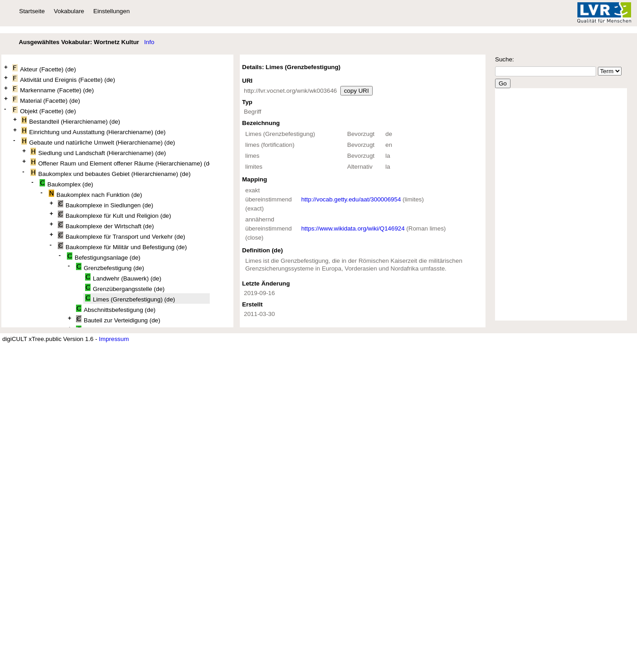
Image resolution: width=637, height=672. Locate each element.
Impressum (114, 339)
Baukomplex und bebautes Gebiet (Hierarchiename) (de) (111, 173)
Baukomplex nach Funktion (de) (95, 194)
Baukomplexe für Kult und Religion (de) (114, 215)
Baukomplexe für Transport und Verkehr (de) (121, 236)
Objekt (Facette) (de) (44, 110)
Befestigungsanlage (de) (104, 257)
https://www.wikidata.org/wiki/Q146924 (353, 228)
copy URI (356, 91)
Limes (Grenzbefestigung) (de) (130, 298)
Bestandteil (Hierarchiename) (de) (71, 121)
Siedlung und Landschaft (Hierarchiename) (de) (98, 152)
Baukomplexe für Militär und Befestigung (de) (122, 246)
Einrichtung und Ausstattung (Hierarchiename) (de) (94, 131)
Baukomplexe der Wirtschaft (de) (106, 225)
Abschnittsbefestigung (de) (116, 309)
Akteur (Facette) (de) (44, 68)
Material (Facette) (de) (46, 100)
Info (149, 42)
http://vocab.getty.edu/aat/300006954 (351, 199)
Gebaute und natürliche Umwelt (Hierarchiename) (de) (98, 142)
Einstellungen (111, 11)
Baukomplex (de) (66, 183)
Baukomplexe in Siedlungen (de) (106, 204)
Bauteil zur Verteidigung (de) (118, 319)
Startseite (32, 11)
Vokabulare (69, 11)
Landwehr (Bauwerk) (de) (123, 278)
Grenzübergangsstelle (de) (125, 288)
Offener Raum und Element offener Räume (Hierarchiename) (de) (120, 163)
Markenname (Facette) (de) (53, 89)
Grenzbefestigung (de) (110, 267)
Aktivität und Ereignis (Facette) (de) (64, 79)
